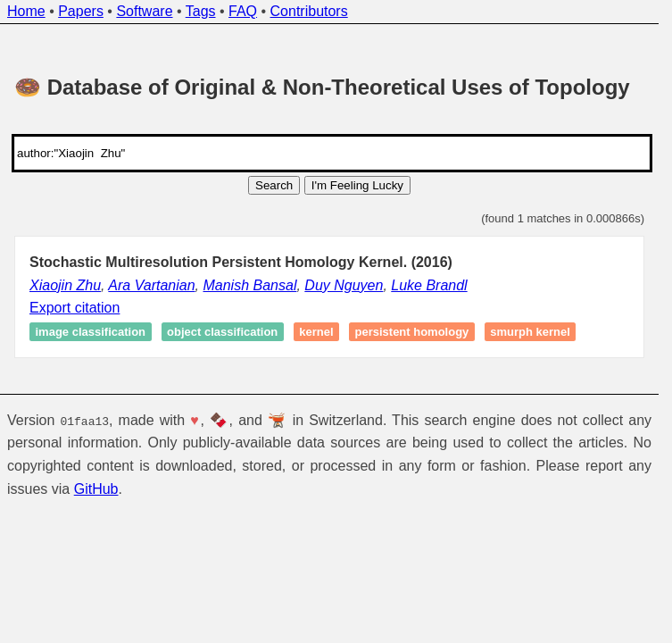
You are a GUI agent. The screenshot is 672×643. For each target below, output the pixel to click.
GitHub (96, 488)
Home (26, 11)
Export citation (75, 308)
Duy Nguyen (344, 285)
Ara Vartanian (151, 285)
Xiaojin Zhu (65, 285)
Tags (201, 11)
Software (144, 11)
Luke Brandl (429, 285)
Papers (81, 11)
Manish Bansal (249, 285)
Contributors (309, 11)
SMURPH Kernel (530, 332)
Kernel (316, 332)
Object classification (222, 332)
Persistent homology (412, 332)
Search (274, 185)
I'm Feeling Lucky (357, 185)
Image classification (91, 332)
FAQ (243, 11)
